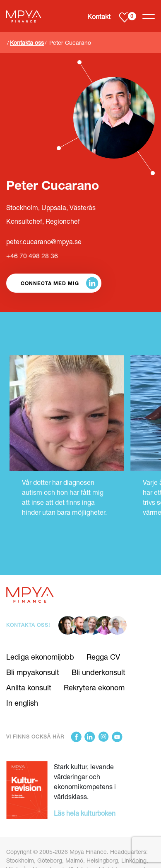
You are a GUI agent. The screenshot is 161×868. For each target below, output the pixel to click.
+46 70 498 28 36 (32, 256)
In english (22, 703)
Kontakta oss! (28, 625)
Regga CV (103, 657)
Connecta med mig (50, 283)
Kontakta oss (27, 43)
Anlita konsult (29, 687)
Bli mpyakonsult (33, 672)
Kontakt (99, 16)
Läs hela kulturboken (85, 813)
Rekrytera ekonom (94, 687)
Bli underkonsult (99, 672)
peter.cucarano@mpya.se (44, 241)
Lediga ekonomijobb (40, 657)
